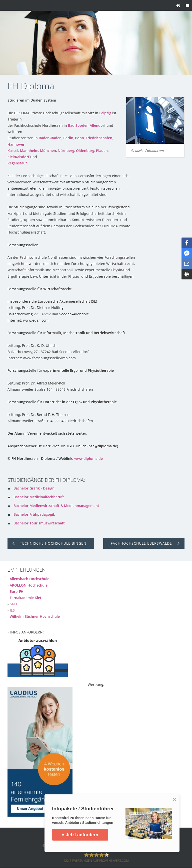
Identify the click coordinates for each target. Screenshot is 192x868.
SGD (13, 604)
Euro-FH (17, 591)
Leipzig (105, 113)
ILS (12, 610)
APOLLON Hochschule (29, 585)
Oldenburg (85, 151)
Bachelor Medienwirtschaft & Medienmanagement (56, 506)
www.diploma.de (88, 458)
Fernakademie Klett (26, 598)
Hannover (16, 144)
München (48, 151)
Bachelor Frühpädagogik (34, 514)
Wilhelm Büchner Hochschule (35, 616)
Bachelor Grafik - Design (34, 488)
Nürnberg (66, 151)
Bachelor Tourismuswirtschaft (39, 523)
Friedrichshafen (99, 138)
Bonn (79, 138)
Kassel (13, 151)
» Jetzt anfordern (80, 835)
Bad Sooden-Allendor (86, 125)
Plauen (102, 151)
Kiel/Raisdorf (18, 157)
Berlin (68, 138)
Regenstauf (17, 163)
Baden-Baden (50, 138)
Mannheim (29, 151)
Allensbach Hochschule (29, 579)
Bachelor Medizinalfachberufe (39, 497)
